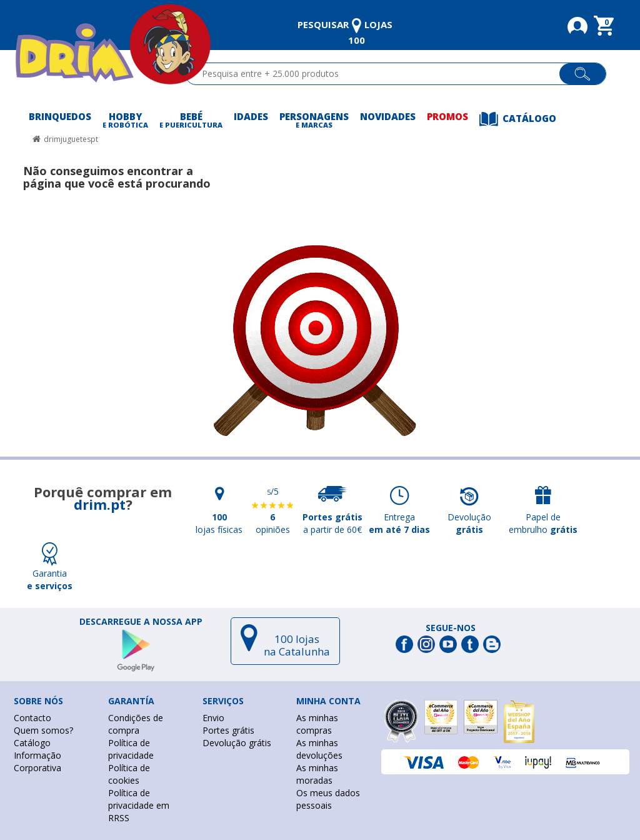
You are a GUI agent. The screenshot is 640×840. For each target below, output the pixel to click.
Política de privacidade (131, 749)
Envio (213, 718)
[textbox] (378, 74)
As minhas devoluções (319, 749)
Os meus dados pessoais (328, 799)
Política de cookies (129, 774)
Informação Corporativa (37, 762)
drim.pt (100, 504)
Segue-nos (451, 628)
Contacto (32, 718)
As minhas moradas (317, 774)
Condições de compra (136, 724)
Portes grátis (228, 730)
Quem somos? (43, 730)
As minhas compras (317, 724)
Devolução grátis (237, 743)
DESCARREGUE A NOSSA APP (141, 622)
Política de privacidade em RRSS (139, 805)
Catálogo (32, 743)
